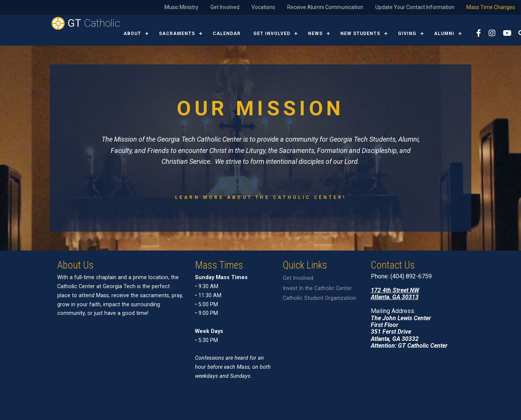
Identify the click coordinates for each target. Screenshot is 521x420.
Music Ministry (181, 7)
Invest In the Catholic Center (317, 288)
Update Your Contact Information (415, 7)
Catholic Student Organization (319, 298)
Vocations (263, 7)
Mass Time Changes (491, 7)
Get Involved (225, 7)
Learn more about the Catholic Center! (260, 197)
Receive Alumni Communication (325, 7)
